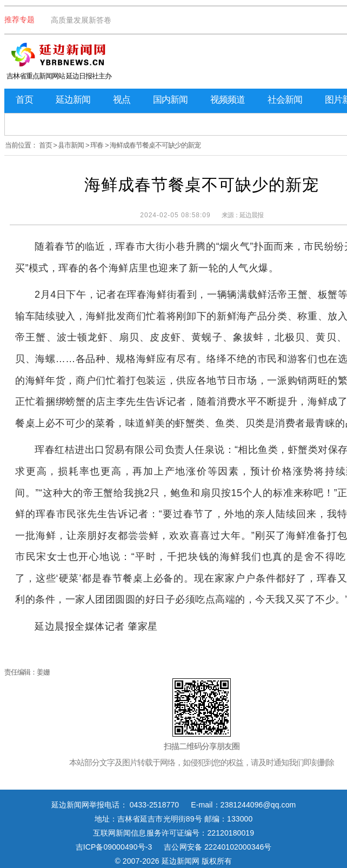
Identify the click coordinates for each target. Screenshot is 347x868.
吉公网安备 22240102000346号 (218, 847)
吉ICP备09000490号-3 (114, 847)
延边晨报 (251, 215)
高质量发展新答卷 (81, 20)
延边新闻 (73, 100)
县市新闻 (71, 145)
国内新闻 (170, 100)
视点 (122, 100)
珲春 (97, 145)
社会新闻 (285, 100)
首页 (24, 100)
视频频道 (228, 100)
